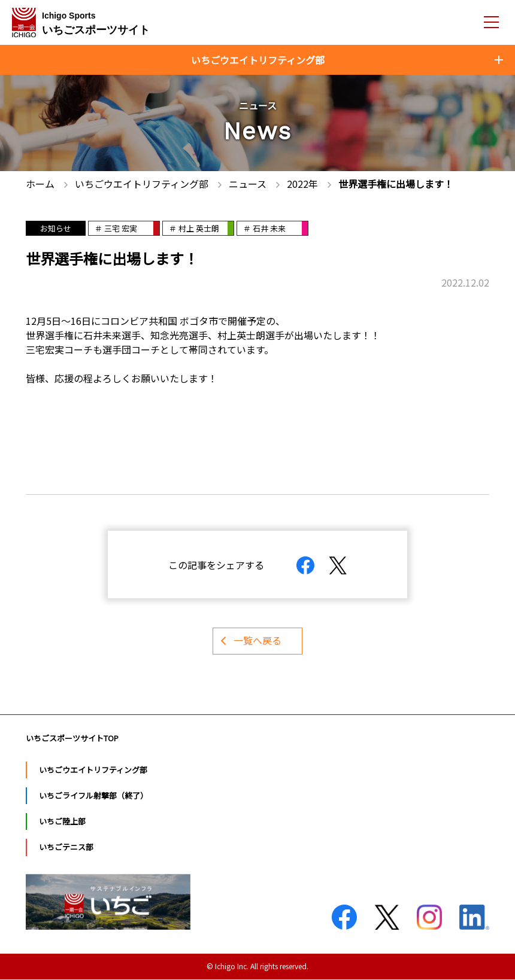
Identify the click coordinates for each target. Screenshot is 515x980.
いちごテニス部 (66, 848)
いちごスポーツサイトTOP (72, 739)
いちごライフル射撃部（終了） (93, 796)
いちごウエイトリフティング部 (93, 770)
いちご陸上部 (62, 822)
